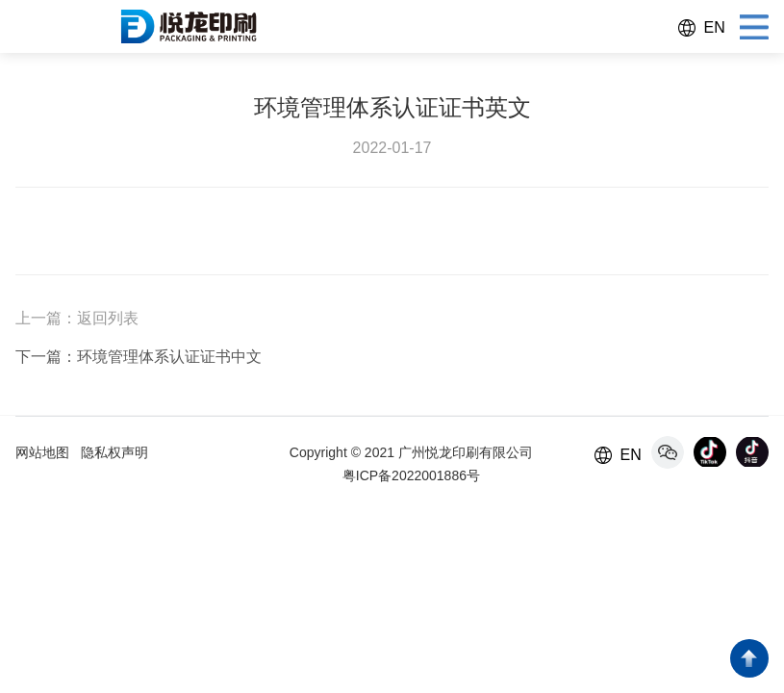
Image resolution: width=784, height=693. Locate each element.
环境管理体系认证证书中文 (169, 357)
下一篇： (46, 357)
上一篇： (46, 318)
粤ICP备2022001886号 (411, 475)
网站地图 (42, 452)
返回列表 (108, 318)
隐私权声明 (114, 452)
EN (714, 27)
